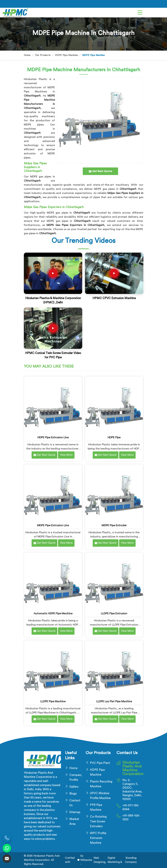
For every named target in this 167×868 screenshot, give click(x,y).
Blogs (73, 794)
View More (66, 455)
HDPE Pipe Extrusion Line (53, 437)
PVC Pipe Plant (100, 763)
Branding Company (131, 860)
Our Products (43, 55)
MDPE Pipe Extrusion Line (53, 525)
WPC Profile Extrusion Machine (98, 838)
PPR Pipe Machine (96, 807)
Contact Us (75, 803)
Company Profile (75, 777)
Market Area (74, 821)
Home (27, 55)
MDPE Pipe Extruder (114, 525)
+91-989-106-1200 (131, 817)
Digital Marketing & (115, 860)
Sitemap (75, 812)
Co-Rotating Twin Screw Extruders (98, 821)
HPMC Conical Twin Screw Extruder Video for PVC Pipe (53, 355)
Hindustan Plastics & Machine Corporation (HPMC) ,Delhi (53, 300)
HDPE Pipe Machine (66, 55)
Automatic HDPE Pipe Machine (53, 613)
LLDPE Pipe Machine (53, 701)
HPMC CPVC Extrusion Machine (114, 298)
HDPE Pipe (114, 437)
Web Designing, (100, 860)
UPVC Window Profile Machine (100, 796)
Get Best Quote (44, 455)
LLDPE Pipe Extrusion (114, 613)
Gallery (74, 787)
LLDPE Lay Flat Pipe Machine (114, 701)
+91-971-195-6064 (131, 807)
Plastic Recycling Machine (101, 784)
